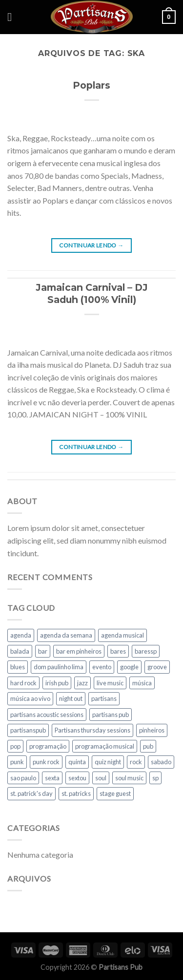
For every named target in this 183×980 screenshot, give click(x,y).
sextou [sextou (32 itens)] (77, 778)
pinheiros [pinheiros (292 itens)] (152, 730)
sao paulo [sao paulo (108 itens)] (23, 778)
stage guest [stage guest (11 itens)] (115, 793)
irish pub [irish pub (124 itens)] (57, 683)
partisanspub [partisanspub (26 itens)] (28, 730)
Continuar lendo (91, 245)
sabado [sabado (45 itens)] (161, 762)
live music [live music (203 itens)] (110, 683)
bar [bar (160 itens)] (43, 651)
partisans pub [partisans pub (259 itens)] (111, 715)
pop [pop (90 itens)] (15, 746)
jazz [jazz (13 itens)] (82, 683)
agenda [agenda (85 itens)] (21, 635)
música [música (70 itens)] (142, 683)
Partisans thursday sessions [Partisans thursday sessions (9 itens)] (92, 730)
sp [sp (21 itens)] (155, 778)
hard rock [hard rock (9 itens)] (23, 683)
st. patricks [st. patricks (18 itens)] (76, 793)
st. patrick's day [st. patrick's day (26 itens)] (31, 793)
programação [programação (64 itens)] (48, 746)
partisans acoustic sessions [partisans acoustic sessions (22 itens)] (47, 715)
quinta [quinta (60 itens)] (77, 762)
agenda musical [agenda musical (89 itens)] (122, 635)
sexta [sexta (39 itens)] (52, 778)
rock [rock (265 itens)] (136, 762)
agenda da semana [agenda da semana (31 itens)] (66, 635)
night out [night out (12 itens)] (71, 698)
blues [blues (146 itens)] (18, 667)
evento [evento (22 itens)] (102, 667)
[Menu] (13, 17)
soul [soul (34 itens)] (101, 778)
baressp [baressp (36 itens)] (146, 651)
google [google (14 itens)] (129, 667)
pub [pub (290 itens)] (148, 746)
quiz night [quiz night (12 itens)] (108, 762)
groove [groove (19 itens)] (157, 667)
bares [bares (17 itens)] (118, 651)
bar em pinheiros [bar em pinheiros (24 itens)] (79, 651)
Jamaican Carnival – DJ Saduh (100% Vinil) (92, 293)
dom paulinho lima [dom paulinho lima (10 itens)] (59, 667)
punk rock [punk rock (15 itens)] (46, 762)
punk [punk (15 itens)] (17, 762)
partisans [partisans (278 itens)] (104, 698)
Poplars (91, 85)
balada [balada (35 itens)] (20, 651)
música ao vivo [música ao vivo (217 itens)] (30, 698)
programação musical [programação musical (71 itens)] (105, 746)
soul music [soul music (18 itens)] (129, 778)
